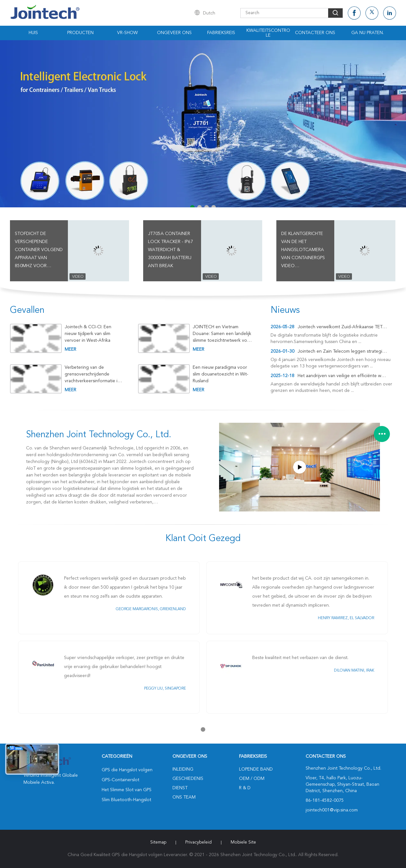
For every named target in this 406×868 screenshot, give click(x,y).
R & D (245, 788)
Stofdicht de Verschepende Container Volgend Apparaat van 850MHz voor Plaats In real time (39, 251)
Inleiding (183, 769)
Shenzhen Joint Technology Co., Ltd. (99, 435)
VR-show (127, 33)
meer (70, 349)
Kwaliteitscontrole (268, 33)
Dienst (180, 788)
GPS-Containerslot (120, 780)
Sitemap (158, 842)
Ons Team (184, 797)
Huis (33, 33)
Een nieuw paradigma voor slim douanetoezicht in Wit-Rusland (221, 374)
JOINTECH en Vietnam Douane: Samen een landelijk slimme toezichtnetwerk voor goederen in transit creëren (222, 334)
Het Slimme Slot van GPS (127, 790)
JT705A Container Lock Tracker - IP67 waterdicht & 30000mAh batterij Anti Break (171, 250)
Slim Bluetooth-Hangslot (126, 800)
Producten (80, 33)
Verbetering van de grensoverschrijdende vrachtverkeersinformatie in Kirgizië (92, 374)
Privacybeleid (198, 842)
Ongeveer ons (174, 33)
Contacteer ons (315, 33)
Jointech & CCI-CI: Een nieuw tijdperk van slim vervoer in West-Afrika (88, 334)
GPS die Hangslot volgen (127, 770)
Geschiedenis (188, 779)
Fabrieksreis (221, 33)
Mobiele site (243, 842)
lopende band (256, 769)
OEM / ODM (252, 779)
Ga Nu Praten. (368, 33)
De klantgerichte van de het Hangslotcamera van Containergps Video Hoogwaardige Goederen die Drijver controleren (303, 251)
